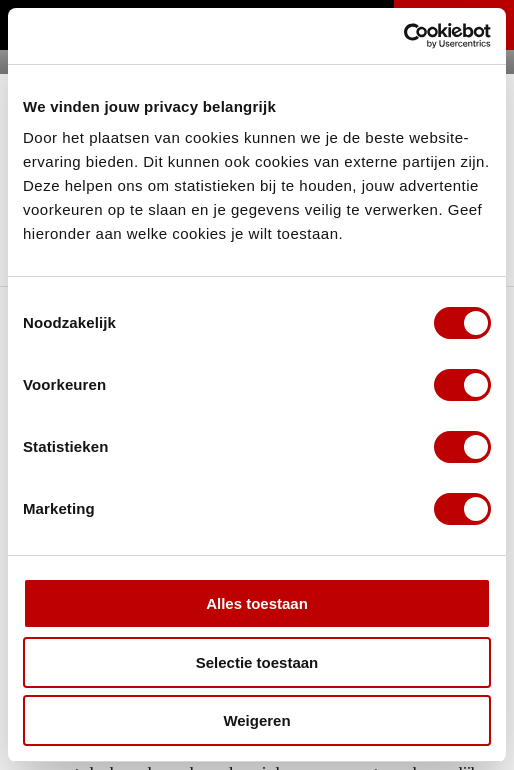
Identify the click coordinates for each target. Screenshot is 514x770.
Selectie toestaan (257, 662)
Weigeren (256, 720)
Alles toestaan (257, 603)
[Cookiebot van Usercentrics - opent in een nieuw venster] (403, 36)
